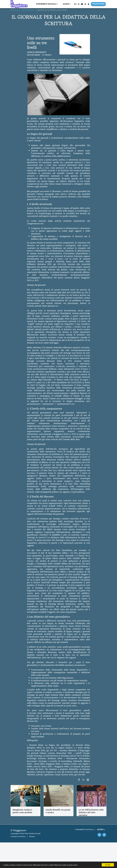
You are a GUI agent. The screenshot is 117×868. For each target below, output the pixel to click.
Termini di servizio (18, 837)
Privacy (32, 837)
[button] (47, 4)
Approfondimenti (28, 10)
